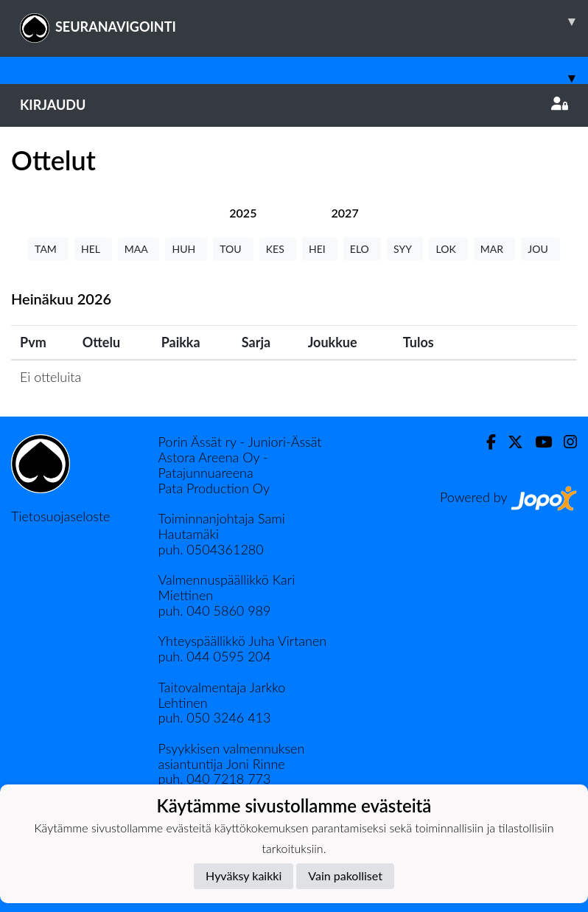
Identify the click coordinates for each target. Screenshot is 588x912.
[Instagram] (564, 442)
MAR (494, 249)
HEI (320, 249)
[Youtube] (538, 442)
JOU (540, 249)
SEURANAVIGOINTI (304, 21)
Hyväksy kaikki (244, 876)
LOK (448, 249)
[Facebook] (485, 442)
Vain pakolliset (345, 876)
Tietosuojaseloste (60, 516)
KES (278, 249)
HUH (186, 249)
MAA (139, 249)
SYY (405, 249)
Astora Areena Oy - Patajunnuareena (213, 465)
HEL (93, 249)
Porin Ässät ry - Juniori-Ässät (240, 442)
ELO (362, 249)
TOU (233, 249)
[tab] (243, 213)
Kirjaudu (294, 105)
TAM (48, 249)
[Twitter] (510, 442)
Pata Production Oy (214, 488)
